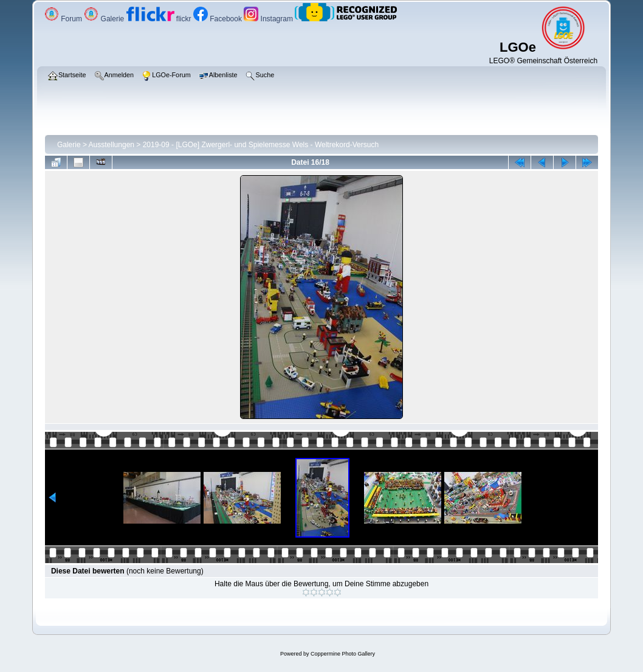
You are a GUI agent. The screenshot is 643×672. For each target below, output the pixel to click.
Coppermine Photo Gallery (343, 654)
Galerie (105, 19)
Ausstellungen (112, 145)
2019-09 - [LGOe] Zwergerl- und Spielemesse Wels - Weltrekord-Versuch (261, 145)
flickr (160, 19)
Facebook (218, 19)
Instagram (269, 19)
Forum (64, 19)
